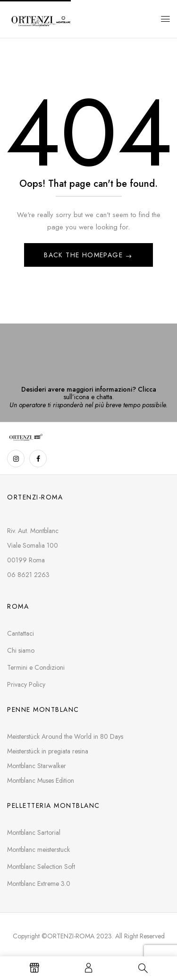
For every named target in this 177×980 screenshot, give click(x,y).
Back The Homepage (84, 255)
